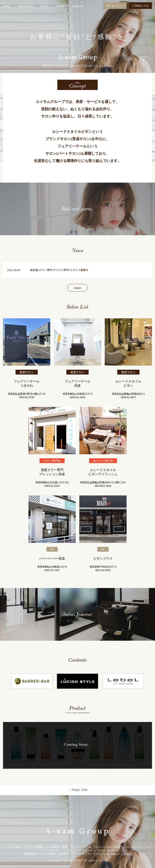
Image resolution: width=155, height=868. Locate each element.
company (78, 6)
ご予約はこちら (140, 6)
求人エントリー (115, 6)
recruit (60, 6)
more (77, 288)
